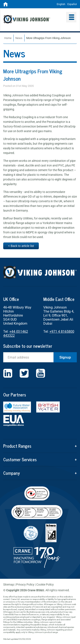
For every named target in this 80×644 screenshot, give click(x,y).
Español (72, 4)
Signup (65, 357)
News (19, 38)
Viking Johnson (33, 20)
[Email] (28, 357)
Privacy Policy (25, 584)
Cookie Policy (45, 584)
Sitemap (9, 584)
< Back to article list (21, 246)
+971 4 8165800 (62, 332)
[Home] (6, 6)
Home (8, 38)
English (61, 4)
